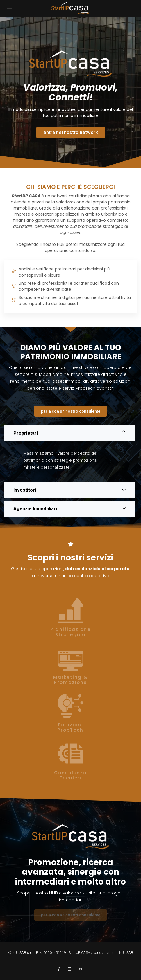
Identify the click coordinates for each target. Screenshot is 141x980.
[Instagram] (71, 969)
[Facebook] (60, 969)
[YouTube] (81, 969)
